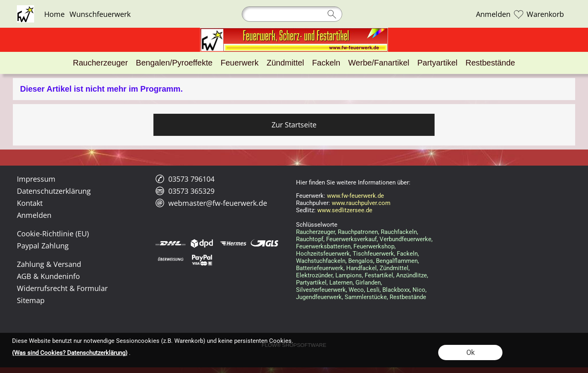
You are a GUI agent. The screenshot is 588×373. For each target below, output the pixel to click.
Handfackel (361, 268)
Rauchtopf (310, 239)
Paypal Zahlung (43, 246)
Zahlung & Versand (49, 264)
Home (54, 14)
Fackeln (407, 254)
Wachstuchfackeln (321, 261)
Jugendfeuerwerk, (320, 297)
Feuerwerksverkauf (351, 239)
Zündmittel (394, 268)
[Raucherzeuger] (101, 63)
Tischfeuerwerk (373, 254)
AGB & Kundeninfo (48, 276)
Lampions (349, 275)
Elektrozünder (314, 275)
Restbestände (408, 297)
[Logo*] (26, 8)
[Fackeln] (326, 63)
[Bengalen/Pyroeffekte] (174, 63)
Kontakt (30, 203)
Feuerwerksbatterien (323, 246)
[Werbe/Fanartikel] (379, 63)
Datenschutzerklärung (54, 191)
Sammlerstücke (366, 297)
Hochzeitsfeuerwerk (323, 254)
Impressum (36, 179)
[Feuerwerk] (239, 63)
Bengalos (361, 261)
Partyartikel (311, 283)
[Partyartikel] (437, 63)
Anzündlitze (411, 275)
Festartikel (379, 275)
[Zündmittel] (285, 63)
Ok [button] (471, 352)
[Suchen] (292, 14)
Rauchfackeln (399, 232)
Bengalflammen (397, 261)
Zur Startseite (294, 125)
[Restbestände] (490, 63)
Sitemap (31, 300)
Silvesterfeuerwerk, (322, 290)
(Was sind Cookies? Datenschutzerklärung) (70, 353)
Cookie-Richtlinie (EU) (53, 234)
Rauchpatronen (358, 232)
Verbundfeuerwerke (405, 239)
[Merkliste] (519, 14)
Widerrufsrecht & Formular (62, 288)
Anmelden (493, 14)
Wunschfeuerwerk (100, 14)
